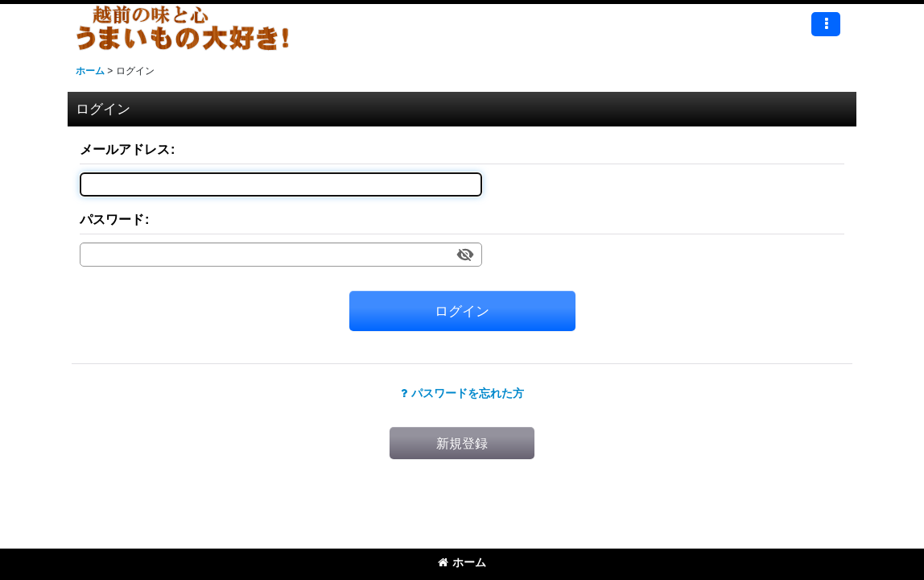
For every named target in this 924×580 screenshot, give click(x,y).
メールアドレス (125, 149)
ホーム (462, 562)
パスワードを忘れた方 (462, 393)
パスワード (112, 219)
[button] (826, 24)
